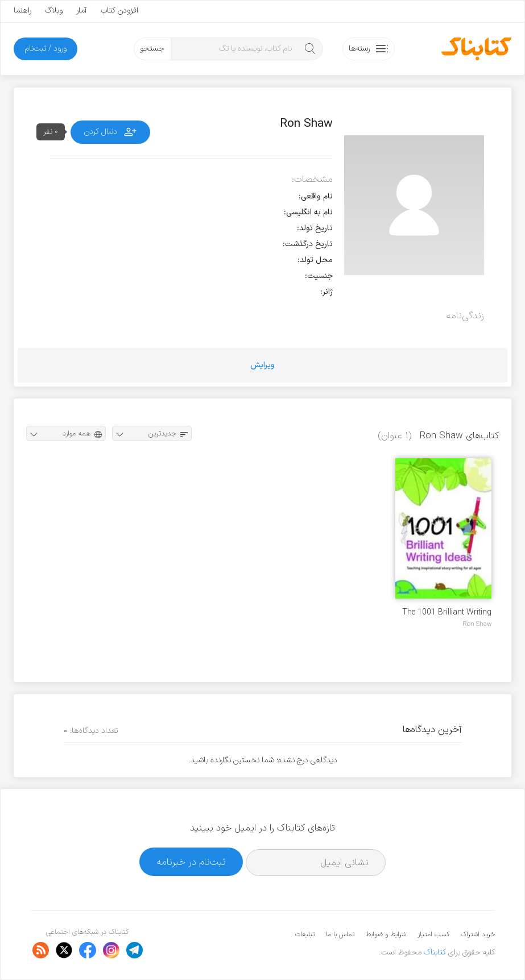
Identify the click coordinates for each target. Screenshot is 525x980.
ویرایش (262, 365)
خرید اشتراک (478, 935)
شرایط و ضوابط (386, 935)
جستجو (152, 49)
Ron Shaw (477, 624)
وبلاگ (54, 11)
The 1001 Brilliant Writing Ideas (447, 612)
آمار (82, 11)
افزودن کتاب (119, 11)
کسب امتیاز (433, 935)
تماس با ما (340, 935)
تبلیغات (305, 935)
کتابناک (435, 952)
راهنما (22, 11)
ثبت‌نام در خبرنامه (191, 862)
